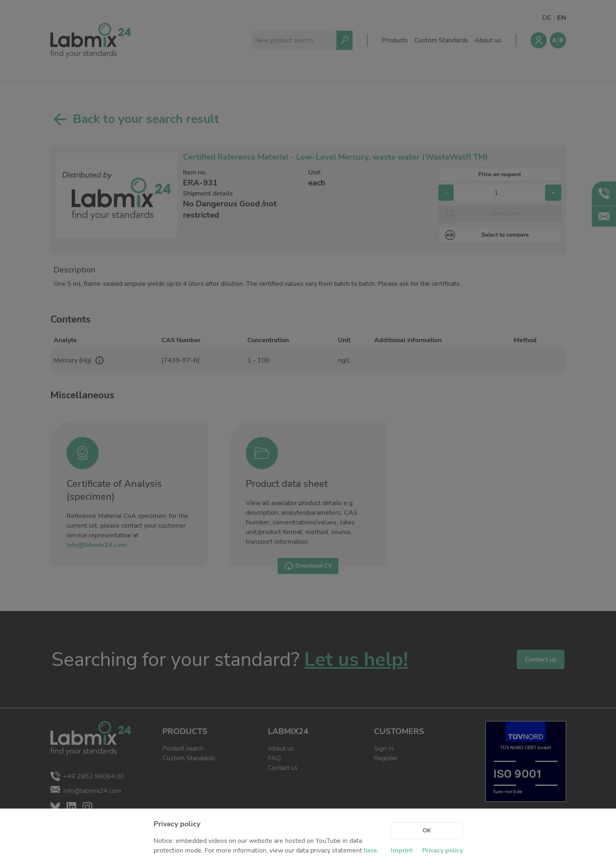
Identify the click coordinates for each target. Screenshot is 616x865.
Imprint (402, 850)
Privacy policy (443, 850)
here (370, 850)
